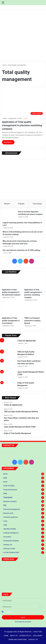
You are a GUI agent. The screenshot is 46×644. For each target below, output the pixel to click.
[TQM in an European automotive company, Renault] (34, 310)
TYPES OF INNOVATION (26, 341)
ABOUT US (14, 636)
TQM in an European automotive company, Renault (33, 321)
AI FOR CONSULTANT (11, 552)
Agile (5, 478)
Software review (9, 548)
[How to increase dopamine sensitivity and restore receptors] (9, 215)
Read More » (8, 142)
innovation (7, 537)
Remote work (8, 513)
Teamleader (8, 497)
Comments (37, 204)
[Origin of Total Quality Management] (9, 384)
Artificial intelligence (11, 533)
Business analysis (10, 501)
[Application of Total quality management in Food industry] (12, 310)
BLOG (5, 474)
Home (4, 65)
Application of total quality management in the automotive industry (11, 292)
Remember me (8, 612)
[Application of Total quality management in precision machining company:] (23, 104)
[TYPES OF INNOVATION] (9, 344)
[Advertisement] (23, 36)
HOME (6, 636)
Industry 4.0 (8, 545)
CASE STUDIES (9, 486)
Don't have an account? (23, 622)
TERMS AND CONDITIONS (17, 640)
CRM (5, 493)
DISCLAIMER (38, 636)
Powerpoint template (11, 541)
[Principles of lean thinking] (23, 567)
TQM (5, 525)
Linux (5, 521)
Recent (7, 204)
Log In (23, 617)
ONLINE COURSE (10, 529)
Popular (21, 204)
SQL (5, 505)
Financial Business (10, 490)
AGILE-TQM (38, 632)
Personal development (12, 509)
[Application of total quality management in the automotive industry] (12, 282)
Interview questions (11, 517)
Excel (5, 482)
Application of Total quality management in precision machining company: (22, 125)
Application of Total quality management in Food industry (11, 321)
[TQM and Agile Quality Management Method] (9, 353)
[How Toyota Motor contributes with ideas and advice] (9, 364)
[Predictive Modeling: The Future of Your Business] (9, 567)
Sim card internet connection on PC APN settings (21, 250)
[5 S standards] (37, 567)
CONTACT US (33, 640)
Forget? (40, 607)
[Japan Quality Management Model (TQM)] (9, 375)
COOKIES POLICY (25, 636)
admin (5, 118)
